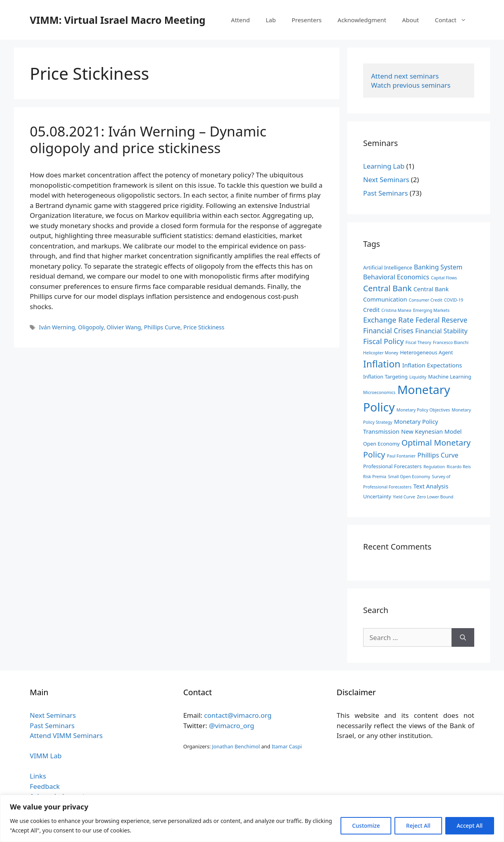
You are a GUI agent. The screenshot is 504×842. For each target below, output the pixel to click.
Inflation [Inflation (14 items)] (382, 364)
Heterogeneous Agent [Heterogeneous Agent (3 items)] (426, 352)
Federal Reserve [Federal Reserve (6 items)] (441, 320)
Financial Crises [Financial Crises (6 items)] (388, 331)
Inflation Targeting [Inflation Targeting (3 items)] (385, 377)
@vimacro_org (231, 726)
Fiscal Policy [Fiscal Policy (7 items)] (383, 341)
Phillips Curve (162, 327)
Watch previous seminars (411, 85)
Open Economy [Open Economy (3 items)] (381, 444)
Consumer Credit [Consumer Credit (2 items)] (426, 300)
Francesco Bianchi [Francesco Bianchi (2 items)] (451, 342)
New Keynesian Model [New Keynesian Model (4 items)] (432, 431)
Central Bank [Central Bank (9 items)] (387, 288)
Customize (366, 826)
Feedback (45, 786)
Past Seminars (386, 193)
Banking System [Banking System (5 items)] (438, 267)
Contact (455, 20)
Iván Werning (57, 327)
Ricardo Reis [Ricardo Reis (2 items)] (459, 467)
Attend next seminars (405, 76)
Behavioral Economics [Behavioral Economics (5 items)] (396, 277)
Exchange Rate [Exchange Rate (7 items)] (388, 320)
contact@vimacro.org (238, 715)
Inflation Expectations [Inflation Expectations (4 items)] (432, 365)
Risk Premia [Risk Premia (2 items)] (375, 477)
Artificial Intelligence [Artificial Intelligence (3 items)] (388, 267)
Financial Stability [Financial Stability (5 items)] (441, 331)
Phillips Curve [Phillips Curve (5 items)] (438, 455)
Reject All (418, 826)
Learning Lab (384, 166)
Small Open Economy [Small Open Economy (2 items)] (409, 477)
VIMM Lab (46, 756)
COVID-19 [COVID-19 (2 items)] (454, 300)
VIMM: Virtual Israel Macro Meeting (117, 20)
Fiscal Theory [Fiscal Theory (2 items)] (418, 342)
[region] (252, 818)
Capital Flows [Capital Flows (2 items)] (444, 278)
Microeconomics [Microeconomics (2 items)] (379, 392)
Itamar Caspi (287, 746)
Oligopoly (90, 327)
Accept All (470, 826)
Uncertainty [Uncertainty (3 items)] (377, 496)
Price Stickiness (204, 327)
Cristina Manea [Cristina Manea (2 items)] (396, 310)
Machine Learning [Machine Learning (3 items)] (450, 377)
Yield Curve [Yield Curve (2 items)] (404, 497)
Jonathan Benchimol (236, 746)
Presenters (307, 20)
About (411, 20)
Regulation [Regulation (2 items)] (434, 467)
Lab (271, 20)
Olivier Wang (124, 327)
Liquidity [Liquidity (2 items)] (418, 377)
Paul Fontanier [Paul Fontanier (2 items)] (401, 456)
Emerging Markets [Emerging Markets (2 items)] (431, 310)
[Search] (463, 638)
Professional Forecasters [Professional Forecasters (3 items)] (392, 466)
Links (38, 776)
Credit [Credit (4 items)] (371, 310)
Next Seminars (386, 180)
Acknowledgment (362, 20)
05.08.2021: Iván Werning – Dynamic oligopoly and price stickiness (148, 139)
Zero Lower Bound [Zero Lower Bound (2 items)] (435, 497)
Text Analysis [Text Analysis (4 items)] (431, 486)
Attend (240, 20)
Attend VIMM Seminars (66, 735)
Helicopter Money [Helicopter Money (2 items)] (381, 353)
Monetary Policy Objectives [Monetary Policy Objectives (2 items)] (423, 410)
